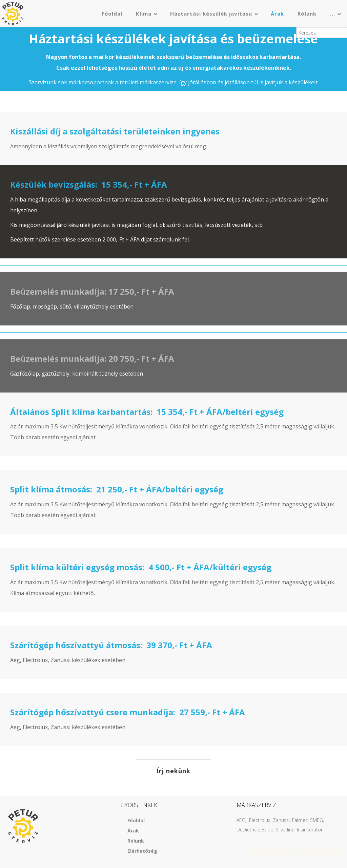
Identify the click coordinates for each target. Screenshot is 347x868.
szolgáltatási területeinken (125, 131)
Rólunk (307, 14)
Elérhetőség (142, 851)
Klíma (144, 14)
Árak (277, 14)
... (333, 14)
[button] (5, 95)
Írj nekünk (173, 771)
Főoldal (112, 14)
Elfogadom (289, 852)
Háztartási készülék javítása (211, 14)
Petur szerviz (13, 14)
